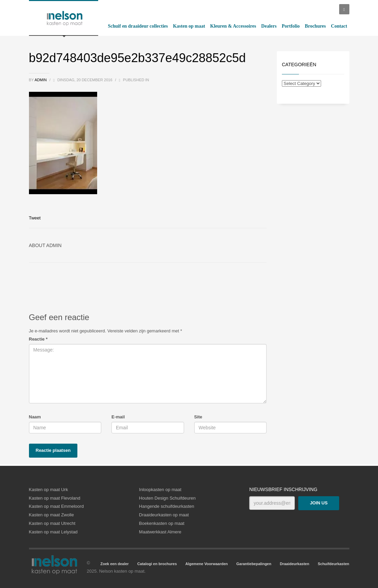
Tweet (35, 218)
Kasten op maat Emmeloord (56, 506)
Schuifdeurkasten (333, 564)
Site (198, 417)
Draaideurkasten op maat (164, 515)
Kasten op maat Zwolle (51, 515)
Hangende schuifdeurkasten (167, 506)
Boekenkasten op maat (162, 523)
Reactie (38, 339)
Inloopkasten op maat (160, 490)
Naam (35, 417)
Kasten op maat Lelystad (53, 532)
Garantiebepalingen (254, 564)
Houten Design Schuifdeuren (167, 498)
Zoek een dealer (114, 564)
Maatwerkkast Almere (160, 532)
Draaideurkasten (294, 564)
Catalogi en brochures (157, 564)
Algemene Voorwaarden (207, 564)
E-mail (118, 417)
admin (41, 80)
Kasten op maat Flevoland (55, 498)
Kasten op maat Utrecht (52, 523)
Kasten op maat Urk (49, 490)
